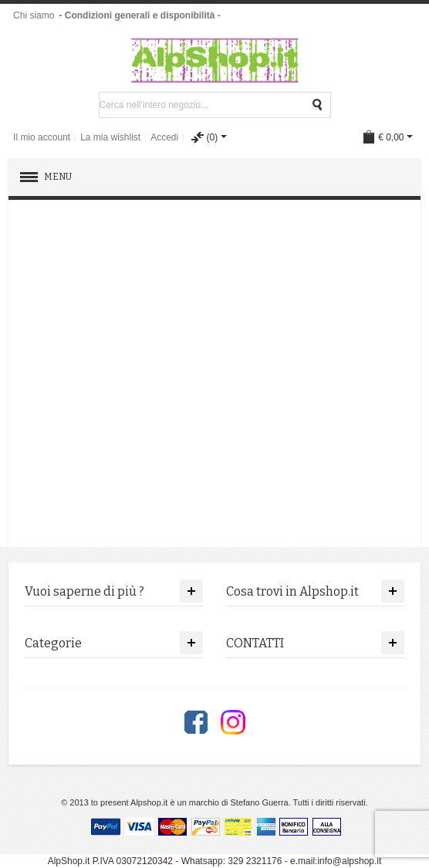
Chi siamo (34, 15)
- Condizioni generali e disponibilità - (139, 15)
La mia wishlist (110, 137)
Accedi (164, 137)
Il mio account (42, 137)
